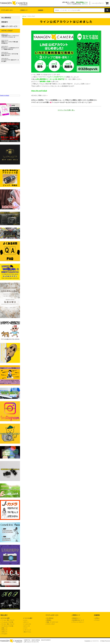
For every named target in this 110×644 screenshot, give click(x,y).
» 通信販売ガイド (76, 618)
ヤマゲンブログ (7, 31)
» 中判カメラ (4, 630)
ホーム (24, 16)
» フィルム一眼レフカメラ (7, 620)
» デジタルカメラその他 (7, 626)
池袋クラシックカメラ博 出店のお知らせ (10, 42)
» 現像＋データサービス (52, 622)
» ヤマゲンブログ (50, 624)
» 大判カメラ (4, 632)
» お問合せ (97, 618)
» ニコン (25, 620)
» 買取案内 (48, 620)
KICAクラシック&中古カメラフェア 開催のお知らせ (10, 48)
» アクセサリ (4, 634)
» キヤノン (26, 622)
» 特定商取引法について (78, 620)
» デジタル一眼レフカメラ (7, 624)
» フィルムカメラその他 (7, 622)
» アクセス (97, 620)
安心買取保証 (6, 18)
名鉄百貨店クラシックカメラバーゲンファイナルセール (10, 36)
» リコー (25, 628)
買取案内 (5, 22)
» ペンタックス (27, 624)
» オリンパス (26, 626)
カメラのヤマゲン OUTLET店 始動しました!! (10, 54)
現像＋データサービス (9, 26)
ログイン (84, 4)
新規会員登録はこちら (82, 2)
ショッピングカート (98, 3)
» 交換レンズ (4, 628)
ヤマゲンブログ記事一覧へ (66, 110)
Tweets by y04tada (5, 95)
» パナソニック (27, 630)
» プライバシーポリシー (78, 622)
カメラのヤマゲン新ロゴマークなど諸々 (10, 60)
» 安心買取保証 (50, 618)
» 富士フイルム (27, 632)
